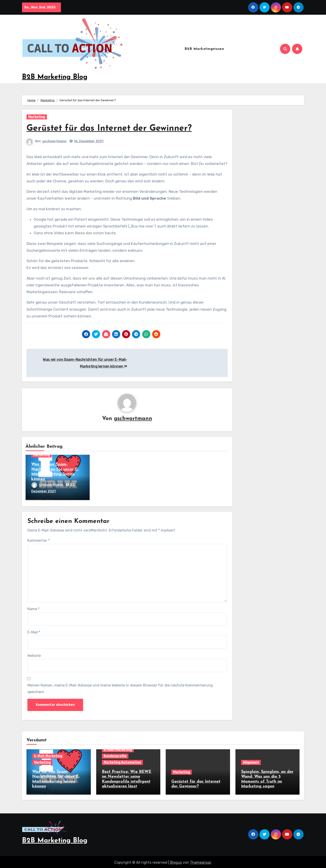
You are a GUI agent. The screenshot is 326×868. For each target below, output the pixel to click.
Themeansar (200, 861)
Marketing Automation (122, 762)
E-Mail (34, 632)
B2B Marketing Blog (55, 77)
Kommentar (38, 540)
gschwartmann (54, 141)
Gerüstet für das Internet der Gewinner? (109, 129)
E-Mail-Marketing (48, 755)
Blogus (176, 861)
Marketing (37, 117)
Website (34, 655)
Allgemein (251, 762)
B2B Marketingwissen (204, 49)
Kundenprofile (115, 755)
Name (34, 608)
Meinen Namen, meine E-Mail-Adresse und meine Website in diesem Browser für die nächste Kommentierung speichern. (120, 688)
